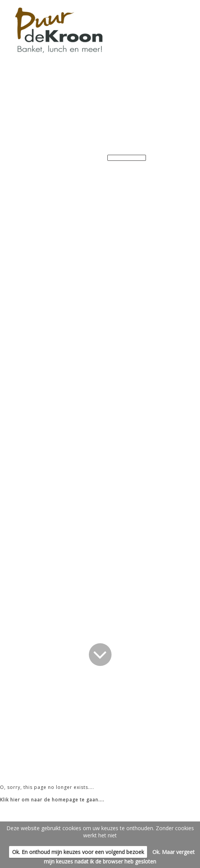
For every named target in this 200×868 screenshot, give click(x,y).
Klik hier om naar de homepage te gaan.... (52, 800)
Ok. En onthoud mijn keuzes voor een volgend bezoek (78, 852)
